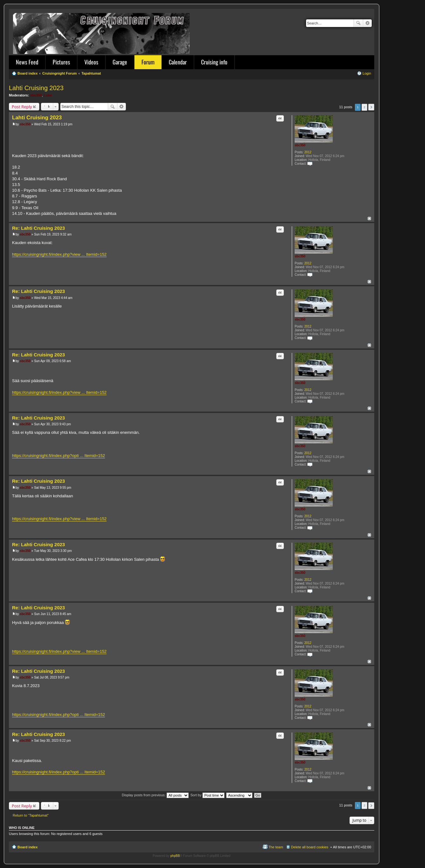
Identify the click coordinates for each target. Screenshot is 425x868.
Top (369, 219)
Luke (48, 95)
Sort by (207, 795)
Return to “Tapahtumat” (31, 815)
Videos (91, 62)
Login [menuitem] (367, 73)
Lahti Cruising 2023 (36, 88)
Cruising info (214, 62)
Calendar (178, 62)
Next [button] (371, 107)
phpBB (175, 856)
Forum (148, 62)
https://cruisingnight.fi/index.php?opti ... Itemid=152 (59, 456)
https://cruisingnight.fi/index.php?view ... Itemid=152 (59, 254)
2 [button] (364, 107)
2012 (308, 152)
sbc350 (36, 95)
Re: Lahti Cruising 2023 (39, 228)
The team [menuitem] (276, 847)
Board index (28, 847)
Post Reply (22, 107)
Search (358, 23)
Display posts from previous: (155, 795)
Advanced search (367, 23)
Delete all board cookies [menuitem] (310, 847)
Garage (120, 62)
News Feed (27, 62)
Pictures (61, 62)
